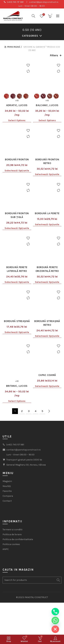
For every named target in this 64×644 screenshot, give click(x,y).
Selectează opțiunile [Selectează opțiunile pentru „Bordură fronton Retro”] (47, 151)
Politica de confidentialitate (18, 471)
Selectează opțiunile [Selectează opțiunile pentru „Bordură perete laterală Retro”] (17, 236)
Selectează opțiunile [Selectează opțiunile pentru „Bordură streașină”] (17, 275)
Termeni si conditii (12, 461)
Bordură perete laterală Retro (17, 223)
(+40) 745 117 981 (15, 2)
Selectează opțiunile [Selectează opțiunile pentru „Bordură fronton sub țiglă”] (17, 194)
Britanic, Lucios (17, 317)
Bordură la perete (47, 179)
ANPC (6, 481)
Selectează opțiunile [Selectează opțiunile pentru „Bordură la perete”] (47, 190)
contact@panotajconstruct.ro (44, 2)
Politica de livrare (12, 466)
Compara (8, 427)
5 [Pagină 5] (42, 342)
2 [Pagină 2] (22, 342)
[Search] (33, 16)
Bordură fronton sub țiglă (17, 181)
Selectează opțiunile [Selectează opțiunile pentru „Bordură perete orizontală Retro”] (47, 236)
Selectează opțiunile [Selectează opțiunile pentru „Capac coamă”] (47, 318)
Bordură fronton (17, 137)
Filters (54, 55)
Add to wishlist (28, 65)
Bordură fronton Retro (47, 138)
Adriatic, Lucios (17, 94)
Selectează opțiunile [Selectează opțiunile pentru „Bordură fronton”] (17, 148)
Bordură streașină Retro (47, 266)
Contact (7, 432)
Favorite (7, 422)
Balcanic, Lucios (47, 94)
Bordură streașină (17, 264)
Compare (28, 71)
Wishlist (43, 15)
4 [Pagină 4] (36, 342)
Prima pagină (14, 47)
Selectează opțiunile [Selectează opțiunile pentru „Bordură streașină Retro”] (47, 279)
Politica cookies (11, 476)
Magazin (7, 413)
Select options (17, 109)
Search (58, 511)
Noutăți (7, 417)
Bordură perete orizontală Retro (47, 223)
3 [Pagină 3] (29, 342)
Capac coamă (47, 306)
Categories (30, 36)
